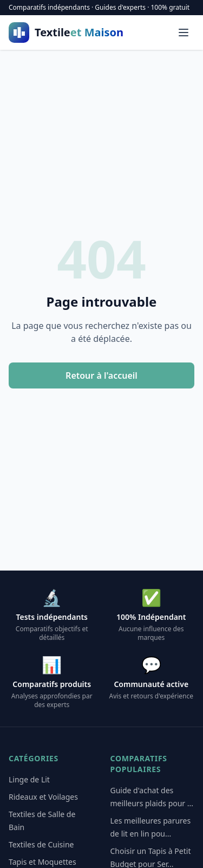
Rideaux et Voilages (43, 797)
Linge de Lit (29, 779)
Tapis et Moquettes (42, 862)
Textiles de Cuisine (41, 844)
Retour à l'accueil (101, 375)
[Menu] (184, 33)
